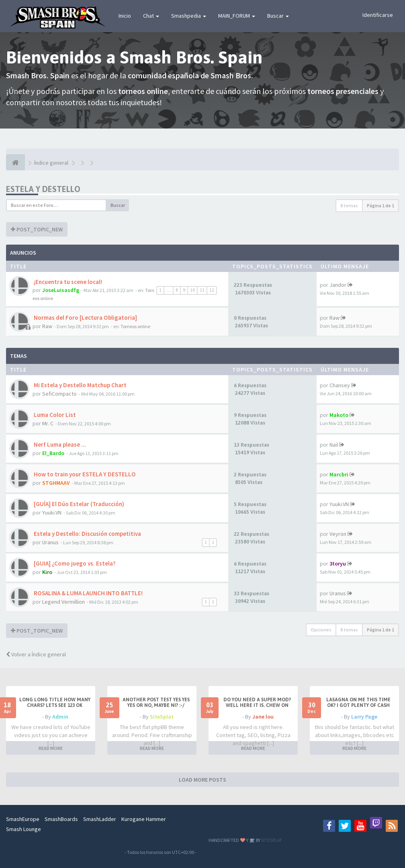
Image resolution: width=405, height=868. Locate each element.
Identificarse (378, 15)
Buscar (278, 16)
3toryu (338, 564)
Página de (380, 205)
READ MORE (51, 748)
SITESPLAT (271, 840)
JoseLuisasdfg (61, 290)
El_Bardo (53, 453)
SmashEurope (23, 819)
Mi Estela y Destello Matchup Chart (80, 385)
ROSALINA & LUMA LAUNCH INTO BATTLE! (88, 593)
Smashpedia (189, 16)
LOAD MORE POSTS (202, 780)
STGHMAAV (56, 483)
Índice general (51, 163)
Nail (334, 445)
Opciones (321, 630)
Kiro (47, 572)
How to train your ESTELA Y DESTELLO (84, 474)
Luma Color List (54, 415)
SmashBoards (61, 819)
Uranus (50, 542)
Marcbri (339, 474)
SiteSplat (162, 717)
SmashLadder (100, 819)
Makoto (339, 415)
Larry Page (364, 717)
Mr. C (48, 423)
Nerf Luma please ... (59, 444)
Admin (60, 717)
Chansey (340, 385)
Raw (47, 326)
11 (202, 290)
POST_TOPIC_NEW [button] (37, 229)
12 (212, 290)
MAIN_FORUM (237, 16)
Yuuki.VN (52, 513)
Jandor (338, 285)
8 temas (349, 205)
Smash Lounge (24, 829)
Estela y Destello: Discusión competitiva (87, 534)
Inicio (125, 16)
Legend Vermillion (63, 602)
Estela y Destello (43, 189)
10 (192, 290)
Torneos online (135, 326)
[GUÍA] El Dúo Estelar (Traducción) (78, 504)
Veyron (338, 534)
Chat (151, 16)
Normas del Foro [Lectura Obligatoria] (85, 318)
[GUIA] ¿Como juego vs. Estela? (74, 563)
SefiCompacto (59, 394)
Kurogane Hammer (144, 819)
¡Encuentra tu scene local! (67, 282)
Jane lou (263, 717)
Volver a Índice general (36, 654)
